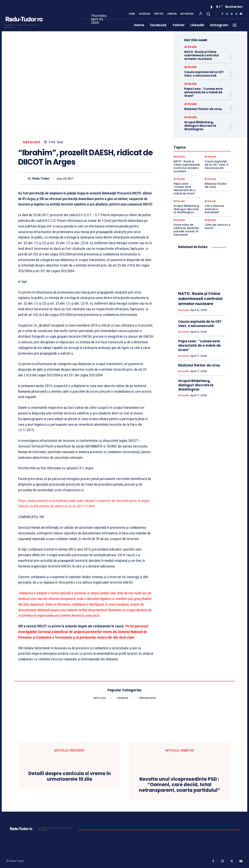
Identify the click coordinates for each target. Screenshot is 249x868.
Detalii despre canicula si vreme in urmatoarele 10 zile (70, 776)
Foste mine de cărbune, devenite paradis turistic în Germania (186, 230)
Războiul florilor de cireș (203, 109)
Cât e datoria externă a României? (214, 209)
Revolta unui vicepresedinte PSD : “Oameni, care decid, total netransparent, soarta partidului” (179, 785)
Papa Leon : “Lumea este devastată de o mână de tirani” (203, 92)
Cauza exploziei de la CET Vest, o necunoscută (204, 74)
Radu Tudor (41, 179)
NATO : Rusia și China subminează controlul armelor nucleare (202, 55)
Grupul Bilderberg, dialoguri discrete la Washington (200, 126)
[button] (208, 14)
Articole (31, 142)
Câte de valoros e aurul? (217, 226)
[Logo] (24, 26)
